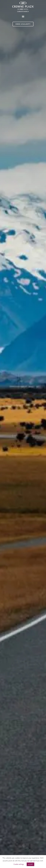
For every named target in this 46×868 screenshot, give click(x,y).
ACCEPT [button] (30, 864)
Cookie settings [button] (19, 864)
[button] (23, 16)
